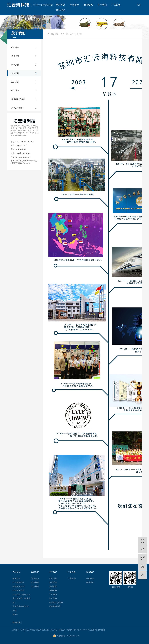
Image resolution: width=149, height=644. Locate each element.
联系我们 (60, 10)
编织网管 (16, 578)
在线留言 (90, 578)
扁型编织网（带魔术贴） (21, 601)
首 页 (63, 34)
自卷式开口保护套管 (21, 595)
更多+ (15, 615)
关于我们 (102, 5)
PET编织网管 (18, 582)
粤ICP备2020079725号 (82, 630)
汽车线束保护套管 (20, 607)
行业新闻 (35, 586)
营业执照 (15, 65)
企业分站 (94, 630)
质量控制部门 (17, 108)
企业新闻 (35, 582)
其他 (14, 611)
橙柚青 (70, 630)
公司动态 (35, 578)
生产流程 (15, 90)
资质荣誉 (15, 56)
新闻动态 (88, 5)
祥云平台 (54, 630)
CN (139, 5)
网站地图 (102, 630)
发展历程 (15, 73)
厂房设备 (116, 5)
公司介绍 (15, 47)
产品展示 (74, 5)
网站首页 (60, 5)
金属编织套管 (18, 586)
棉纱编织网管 (18, 590)
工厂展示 (15, 82)
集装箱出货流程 (18, 99)
